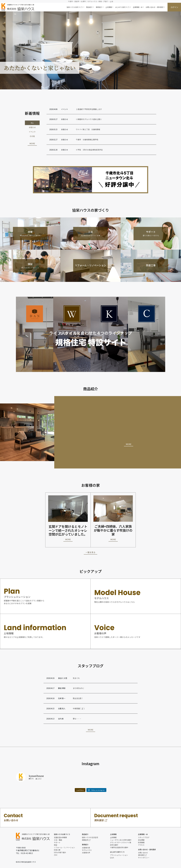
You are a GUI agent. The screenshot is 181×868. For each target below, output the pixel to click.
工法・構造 (58, 840)
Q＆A (112, 858)
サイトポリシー (144, 858)
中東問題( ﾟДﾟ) (79, 708)
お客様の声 (86, 853)
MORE (32, 143)
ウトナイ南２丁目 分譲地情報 (88, 129)
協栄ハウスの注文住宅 (90, 837)
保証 (56, 845)
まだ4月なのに (78, 688)
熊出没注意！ (78, 698)
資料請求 (142, 855)
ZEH (56, 855)
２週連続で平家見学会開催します (89, 109)
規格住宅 (86, 840)
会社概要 (141, 840)
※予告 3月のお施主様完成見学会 (89, 150)
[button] (75, 7)
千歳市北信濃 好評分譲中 (119, 847)
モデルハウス (87, 850)
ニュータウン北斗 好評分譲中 (121, 840)
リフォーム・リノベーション (64, 847)
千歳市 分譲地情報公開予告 (87, 139)
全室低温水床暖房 (60, 837)
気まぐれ (76, 678)
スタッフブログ (144, 837)
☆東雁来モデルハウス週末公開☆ (89, 119)
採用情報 (141, 842)
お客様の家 (86, 848)
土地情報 (113, 837)
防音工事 (57, 850)
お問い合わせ (143, 853)
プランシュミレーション (119, 855)
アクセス (141, 845)
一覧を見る (90, 552)
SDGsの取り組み (60, 852)
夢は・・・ (77, 719)
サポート (57, 842)
